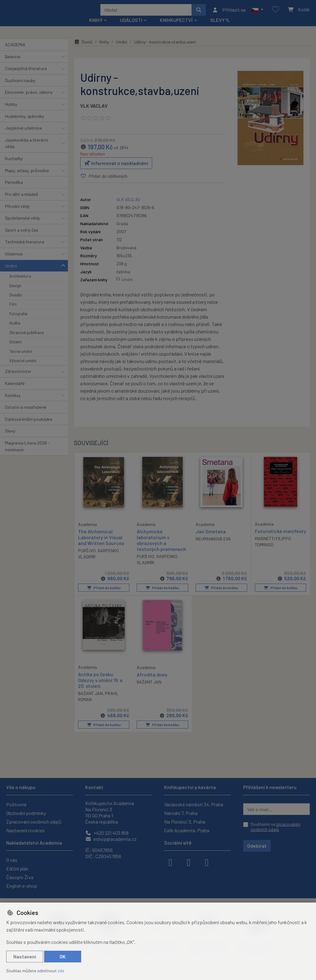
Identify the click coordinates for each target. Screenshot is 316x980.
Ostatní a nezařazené (26, 415)
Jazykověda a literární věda (26, 152)
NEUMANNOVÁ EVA (213, 547)
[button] (257, 14)
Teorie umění (21, 359)
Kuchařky (14, 167)
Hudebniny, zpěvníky (25, 124)
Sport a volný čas (22, 238)
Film (13, 312)
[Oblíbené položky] (276, 14)
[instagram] (189, 862)
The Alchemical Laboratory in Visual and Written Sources (101, 545)
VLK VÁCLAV (94, 114)
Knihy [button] (96, 28)
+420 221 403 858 (107, 833)
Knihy (104, 50)
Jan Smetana (211, 540)
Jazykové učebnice (23, 136)
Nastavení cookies (25, 830)
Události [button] (131, 28)
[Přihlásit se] (229, 14)
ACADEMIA (15, 53)
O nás (12, 860)
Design (15, 294)
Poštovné (16, 804)
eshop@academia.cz (111, 839)
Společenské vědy (23, 226)
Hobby (11, 112)
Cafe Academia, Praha (187, 830)
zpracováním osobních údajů (275, 827)
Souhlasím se (275, 827)
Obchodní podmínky (26, 813)
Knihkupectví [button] (176, 28)
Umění (11, 274)
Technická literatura (25, 250)
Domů (83, 50)
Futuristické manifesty (269, 542)
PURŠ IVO (87, 558)
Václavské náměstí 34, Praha (194, 804)
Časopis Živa (20, 877)
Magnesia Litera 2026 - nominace (27, 455)
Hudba (15, 331)
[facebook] (170, 862)
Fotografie (18, 322)
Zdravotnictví (18, 380)
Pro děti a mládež (21, 203)
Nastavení (25, 956)
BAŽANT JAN (90, 702)
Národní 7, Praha (181, 813)
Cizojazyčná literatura (26, 77)
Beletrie (13, 65)
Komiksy (13, 403)
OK (63, 956)
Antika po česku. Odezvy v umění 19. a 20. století (100, 688)
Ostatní (15, 350)
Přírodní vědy (17, 214)
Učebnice (14, 262)
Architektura (20, 284)
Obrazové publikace (27, 341)
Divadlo (16, 303)
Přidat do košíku (104, 596)
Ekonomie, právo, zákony (29, 100)
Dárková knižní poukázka (29, 427)
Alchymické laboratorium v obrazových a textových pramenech (161, 549)
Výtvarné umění (23, 369)
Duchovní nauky (20, 89)
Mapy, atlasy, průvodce (27, 179)
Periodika (14, 190)
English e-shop (22, 886)
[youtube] (207, 862)
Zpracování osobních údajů (34, 822)
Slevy (10, 439)
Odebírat (257, 846)
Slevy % (220, 28)
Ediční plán (17, 868)
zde (61, 971)
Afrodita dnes (152, 682)
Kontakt (94, 787)
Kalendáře (15, 392)
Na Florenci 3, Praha (185, 822)
